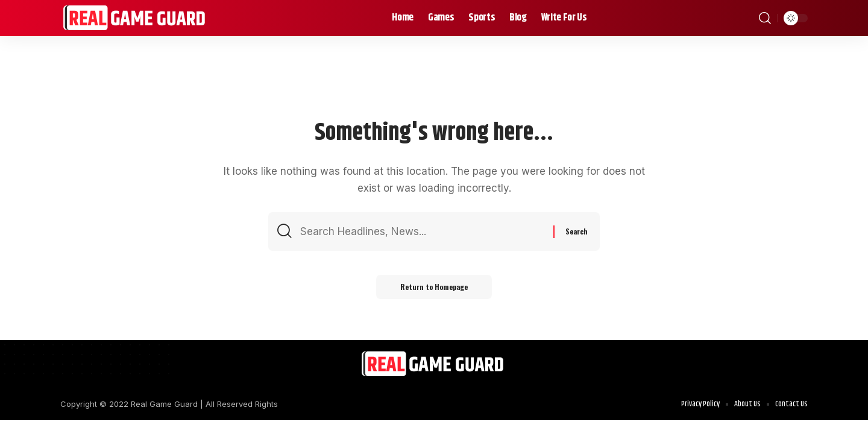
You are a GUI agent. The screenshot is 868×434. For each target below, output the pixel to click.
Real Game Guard (164, 404)
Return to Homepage (434, 287)
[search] (765, 18)
